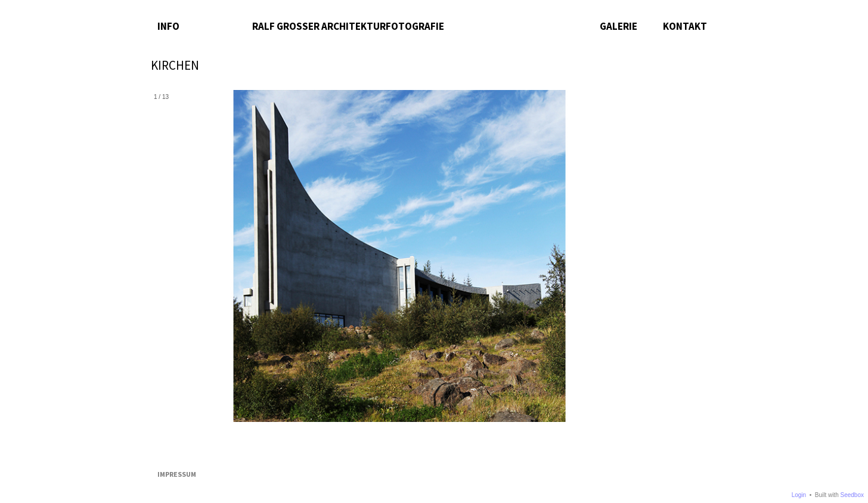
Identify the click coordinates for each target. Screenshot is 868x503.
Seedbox (852, 495)
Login (799, 495)
